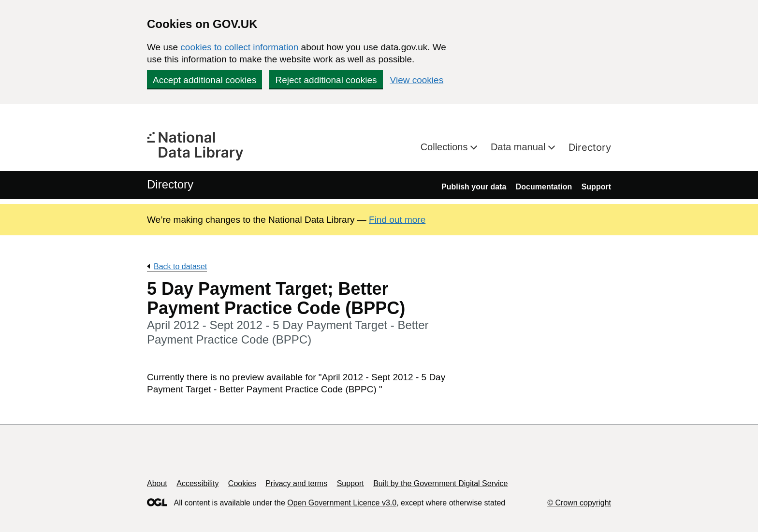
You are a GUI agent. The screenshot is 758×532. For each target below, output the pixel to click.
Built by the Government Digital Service (440, 483)
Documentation (544, 187)
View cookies (417, 80)
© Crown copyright (579, 503)
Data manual (519, 147)
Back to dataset (180, 266)
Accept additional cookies (204, 80)
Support (596, 187)
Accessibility (197, 483)
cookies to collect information (239, 47)
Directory (590, 147)
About (157, 483)
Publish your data (474, 187)
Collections (445, 147)
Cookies (242, 483)
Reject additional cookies (326, 80)
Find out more (397, 220)
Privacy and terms (296, 483)
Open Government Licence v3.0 (342, 503)
